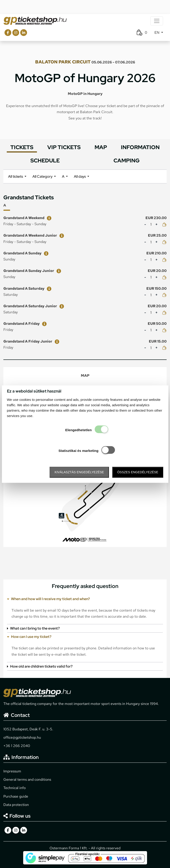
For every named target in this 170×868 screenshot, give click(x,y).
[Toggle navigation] (157, 21)
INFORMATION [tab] (140, 147)
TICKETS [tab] (22, 147)
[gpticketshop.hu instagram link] (16, 33)
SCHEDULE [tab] (45, 160)
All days (80, 176)
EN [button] (157, 33)
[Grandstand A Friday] (43, 324)
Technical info (15, 788)
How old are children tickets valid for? (40, 666)
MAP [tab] (101, 147)
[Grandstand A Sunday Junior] (58, 271)
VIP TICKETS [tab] (64, 147)
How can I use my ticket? (29, 637)
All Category (43, 176)
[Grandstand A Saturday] (48, 288)
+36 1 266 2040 (17, 746)
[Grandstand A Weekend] (48, 218)
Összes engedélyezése (138, 472)
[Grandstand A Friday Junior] (56, 341)
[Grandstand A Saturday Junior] (61, 306)
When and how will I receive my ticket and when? (48, 599)
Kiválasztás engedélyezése (79, 472)
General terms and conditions (27, 779)
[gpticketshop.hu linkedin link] (24, 33)
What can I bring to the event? (33, 628)
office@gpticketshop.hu (22, 737)
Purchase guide (16, 796)
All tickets (16, 176)
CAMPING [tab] (127, 160)
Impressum (12, 771)
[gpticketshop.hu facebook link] (8, 33)
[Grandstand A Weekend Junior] (61, 235)
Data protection (16, 805)
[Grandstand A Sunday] (45, 253)
